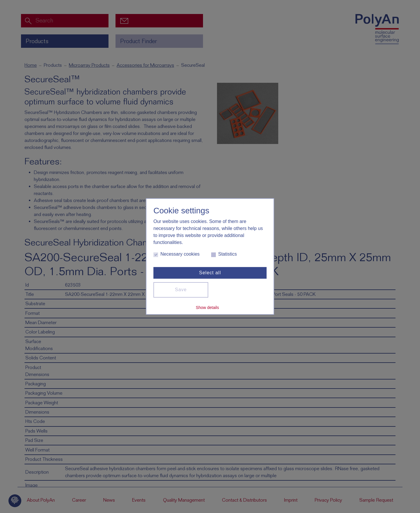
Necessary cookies (176, 254)
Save (181, 290)
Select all (210, 273)
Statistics (224, 254)
